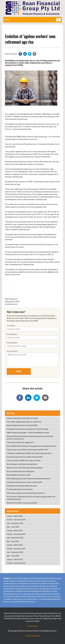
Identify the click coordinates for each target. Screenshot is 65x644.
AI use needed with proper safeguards (21, 471)
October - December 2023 (16, 549)
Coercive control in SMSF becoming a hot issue (24, 460)
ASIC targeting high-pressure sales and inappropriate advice (28, 479)
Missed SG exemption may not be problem (22, 503)
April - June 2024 (13, 541)
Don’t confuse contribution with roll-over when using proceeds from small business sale (31, 498)
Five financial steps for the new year (20, 489)
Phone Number (33, 345)
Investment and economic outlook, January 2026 (24, 482)
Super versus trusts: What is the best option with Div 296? (27, 450)
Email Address (33, 337)
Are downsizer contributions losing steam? (22, 464)
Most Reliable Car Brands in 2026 (19, 475)
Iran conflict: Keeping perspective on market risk (24, 422)
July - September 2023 (15, 552)
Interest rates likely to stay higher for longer (22, 418)
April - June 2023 (13, 556)
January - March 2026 (15, 516)
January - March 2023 (15, 559)
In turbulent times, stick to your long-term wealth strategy (27, 429)
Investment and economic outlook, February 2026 (25, 457)
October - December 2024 (16, 534)
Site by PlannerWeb (32, 636)
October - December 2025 (16, 520)
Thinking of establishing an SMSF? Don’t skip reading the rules (29, 453)
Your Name (33, 328)
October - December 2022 (16, 563)
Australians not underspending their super (22, 486)
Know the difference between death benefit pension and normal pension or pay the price (30, 438)
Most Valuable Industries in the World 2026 (22, 425)
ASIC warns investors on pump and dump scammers (26, 493)
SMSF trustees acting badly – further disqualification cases (28, 433)
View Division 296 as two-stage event (20, 442)
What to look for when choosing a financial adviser (25, 468)
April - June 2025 (13, 527)
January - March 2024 (15, 545)
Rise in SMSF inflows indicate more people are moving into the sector (32, 446)
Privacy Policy (32, 626)
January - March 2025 (15, 531)
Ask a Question (33, 358)
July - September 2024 (15, 538)
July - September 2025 (15, 523)
